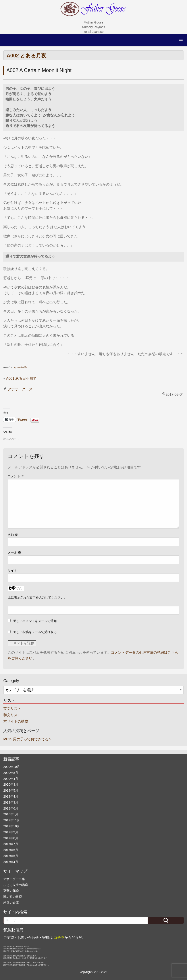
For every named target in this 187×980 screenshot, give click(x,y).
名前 (13, 535)
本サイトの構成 (16, 721)
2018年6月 (11, 808)
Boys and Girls (20, 367)
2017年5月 (11, 856)
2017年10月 (12, 826)
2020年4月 (11, 779)
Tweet (22, 420)
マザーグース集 (14, 879)
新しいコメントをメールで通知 (35, 621)
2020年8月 (11, 773)
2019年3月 (11, 802)
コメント (16, 476)
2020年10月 (12, 767)
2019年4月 (11, 796)
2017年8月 (11, 838)
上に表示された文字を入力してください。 (37, 597)
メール (14, 552)
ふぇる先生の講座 (16, 885)
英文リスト (12, 709)
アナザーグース (20, 389)
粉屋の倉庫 (11, 903)
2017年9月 (11, 832)
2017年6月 (11, 850)
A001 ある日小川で (21, 379)
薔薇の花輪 (11, 891)
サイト (12, 570)
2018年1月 (11, 814)
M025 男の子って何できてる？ (28, 739)
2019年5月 (11, 790)
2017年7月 (11, 844)
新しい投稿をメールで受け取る (35, 632)
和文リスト (12, 715)
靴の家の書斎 (13, 897)
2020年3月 (11, 784)
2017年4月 (11, 862)
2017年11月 (12, 820)
